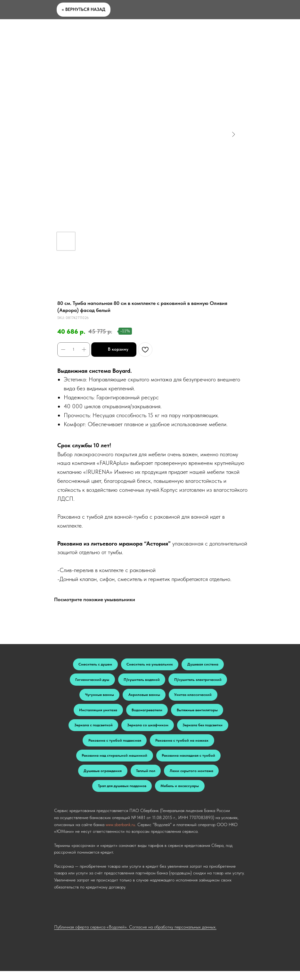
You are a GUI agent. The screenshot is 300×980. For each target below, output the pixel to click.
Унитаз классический (194, 697)
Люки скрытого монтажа (192, 778)
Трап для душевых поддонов (122, 794)
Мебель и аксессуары (180, 794)
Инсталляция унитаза (97, 713)
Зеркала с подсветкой (93, 729)
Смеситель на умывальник (150, 665)
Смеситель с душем (94, 665)
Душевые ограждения (102, 778)
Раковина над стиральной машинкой (114, 762)
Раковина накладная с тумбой (189, 762)
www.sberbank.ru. (121, 833)
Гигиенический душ (91, 681)
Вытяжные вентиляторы (198, 713)
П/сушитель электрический (199, 681)
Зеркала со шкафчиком (148, 729)
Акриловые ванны (144, 697)
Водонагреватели (147, 713)
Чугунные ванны (99, 697)
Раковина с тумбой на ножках (182, 746)
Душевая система (204, 665)
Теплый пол (146, 778)
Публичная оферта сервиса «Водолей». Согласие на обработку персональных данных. (135, 936)
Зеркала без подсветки (204, 729)
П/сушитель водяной (142, 681)
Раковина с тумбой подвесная (114, 746)
